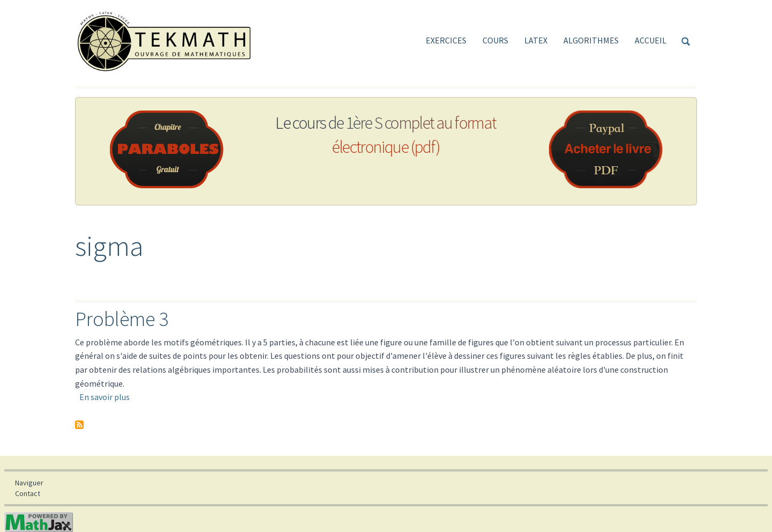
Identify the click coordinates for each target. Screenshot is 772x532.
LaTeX (536, 40)
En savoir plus (105, 397)
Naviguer (29, 483)
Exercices (446, 40)
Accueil (651, 40)
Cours (495, 40)
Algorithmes (591, 40)
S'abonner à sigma (79, 425)
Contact (28, 493)
